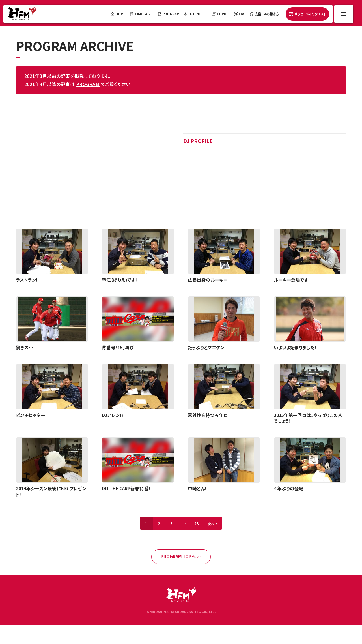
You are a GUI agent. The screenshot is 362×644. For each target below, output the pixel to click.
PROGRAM (88, 84)
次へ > (215, 525)
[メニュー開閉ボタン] (344, 14)
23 (198, 525)
